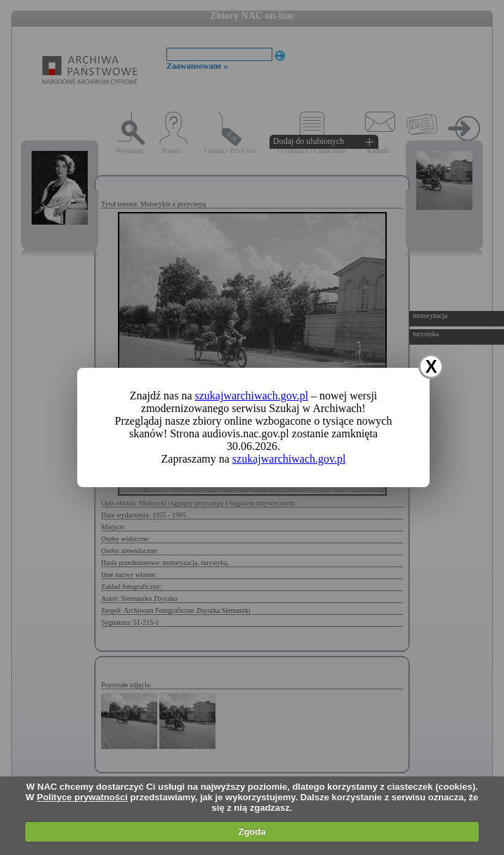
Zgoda (252, 831)
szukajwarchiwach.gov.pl (252, 396)
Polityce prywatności (82, 797)
